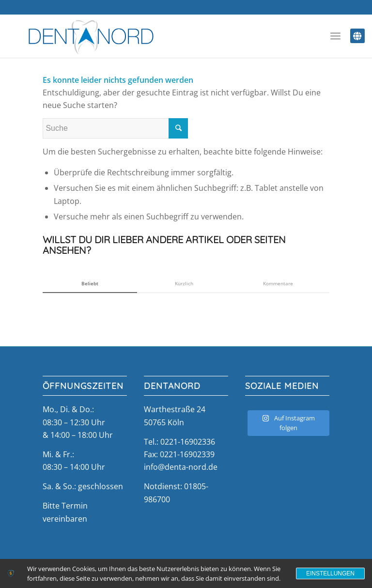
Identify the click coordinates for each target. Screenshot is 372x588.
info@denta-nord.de (181, 467)
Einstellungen (330, 573)
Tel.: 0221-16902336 (179, 442)
